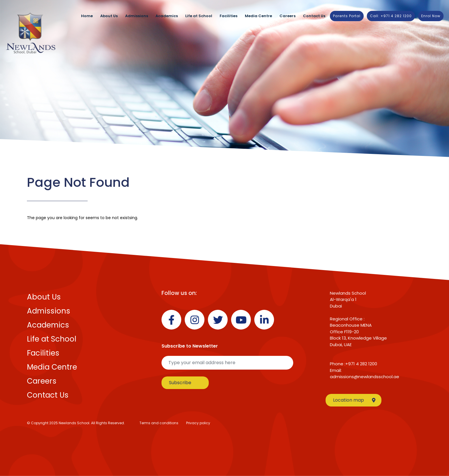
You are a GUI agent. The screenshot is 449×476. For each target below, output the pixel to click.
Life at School (199, 16)
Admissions (137, 16)
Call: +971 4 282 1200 (391, 16)
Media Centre (258, 16)
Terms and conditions (159, 423)
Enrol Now (431, 16)
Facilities (229, 16)
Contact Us (314, 16)
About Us (109, 16)
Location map (354, 400)
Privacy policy (198, 423)
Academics (167, 16)
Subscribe (180, 383)
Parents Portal (347, 16)
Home (87, 16)
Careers (287, 16)
